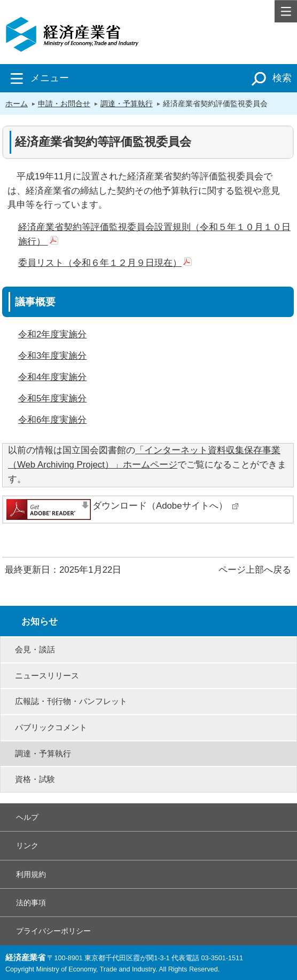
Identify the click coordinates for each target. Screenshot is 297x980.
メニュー (37, 78)
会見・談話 (35, 649)
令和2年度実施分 (52, 334)
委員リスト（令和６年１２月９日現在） (105, 263)
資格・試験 (35, 779)
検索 (269, 78)
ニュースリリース (47, 675)
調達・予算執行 (127, 104)
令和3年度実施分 (52, 356)
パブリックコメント (51, 727)
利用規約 (31, 874)
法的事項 (31, 903)
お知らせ (40, 622)
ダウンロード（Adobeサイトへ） (166, 506)
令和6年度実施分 (52, 420)
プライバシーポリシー (53, 931)
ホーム (17, 104)
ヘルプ (27, 817)
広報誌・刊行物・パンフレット (71, 701)
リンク (27, 845)
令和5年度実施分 (52, 398)
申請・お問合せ (64, 104)
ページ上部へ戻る (255, 570)
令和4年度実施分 (52, 377)
